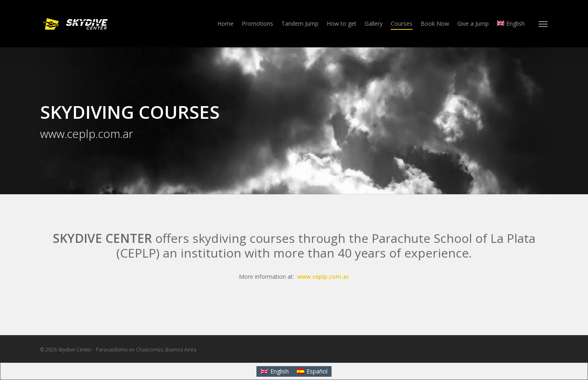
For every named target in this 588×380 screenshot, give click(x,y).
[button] (543, 24)
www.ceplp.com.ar (323, 277)
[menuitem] (511, 24)
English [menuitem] (280, 371)
